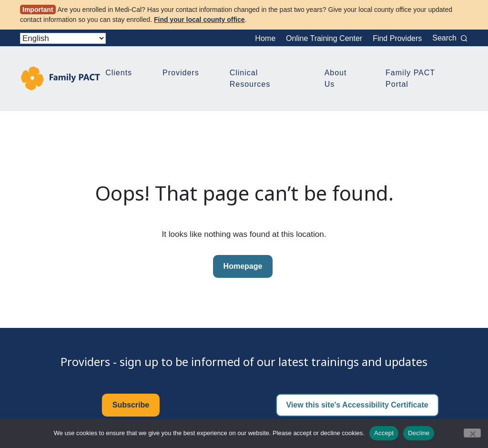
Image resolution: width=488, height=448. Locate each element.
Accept (384, 433)
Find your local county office (199, 20)
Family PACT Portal (410, 78)
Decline (419, 433)
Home (265, 38)
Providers (181, 73)
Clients (119, 73)
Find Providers (397, 38)
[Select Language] (63, 38)
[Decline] (472, 433)
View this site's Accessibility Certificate (357, 405)
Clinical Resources (250, 78)
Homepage (243, 266)
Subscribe (131, 405)
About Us (336, 78)
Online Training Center (324, 38)
